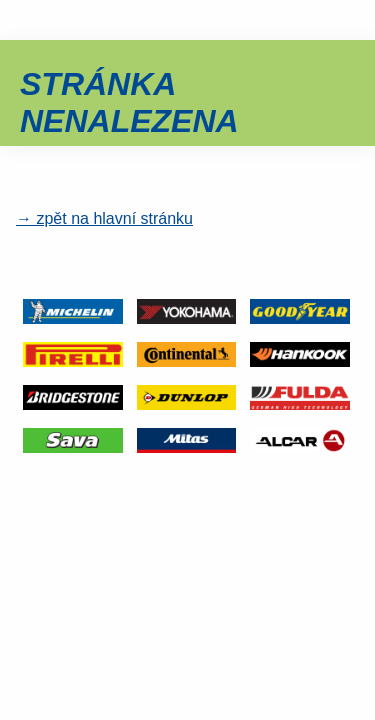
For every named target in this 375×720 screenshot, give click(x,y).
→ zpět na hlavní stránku (104, 218)
